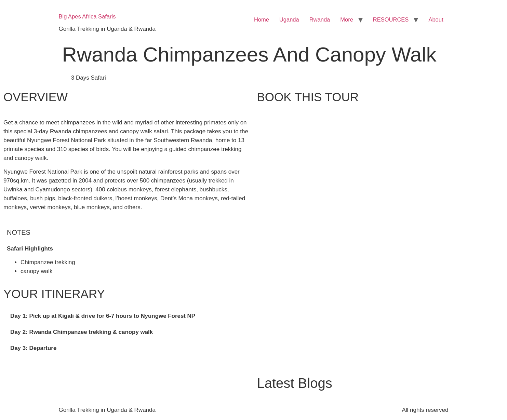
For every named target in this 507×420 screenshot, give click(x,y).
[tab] (127, 316)
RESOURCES (391, 19)
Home (262, 19)
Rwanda (320, 19)
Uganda (289, 19)
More (347, 19)
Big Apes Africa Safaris (87, 16)
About (436, 19)
